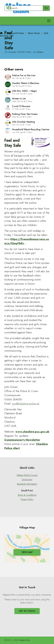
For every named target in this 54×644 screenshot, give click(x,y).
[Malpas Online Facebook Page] (9, 8)
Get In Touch (27, 611)
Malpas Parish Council (27, 475)
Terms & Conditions (27, 495)
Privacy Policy (27, 499)
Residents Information (27, 484)
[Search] (25, 8)
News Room (34, 33)
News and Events (15, 33)
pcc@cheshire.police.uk (26, 404)
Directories (27, 480)
